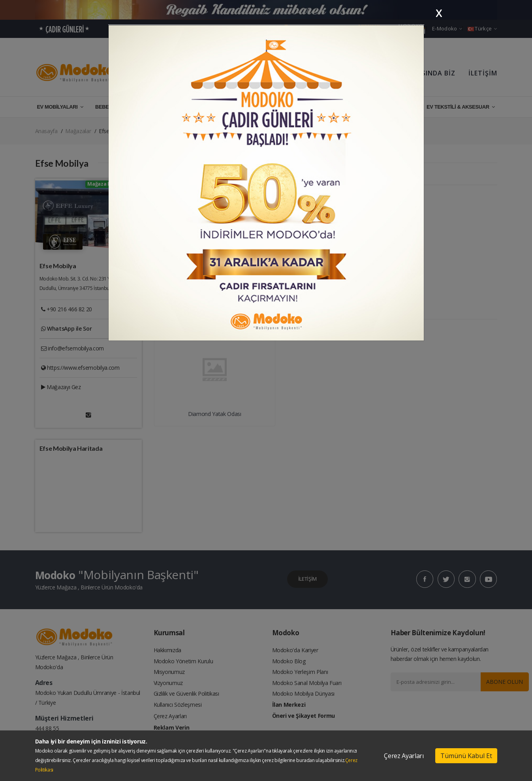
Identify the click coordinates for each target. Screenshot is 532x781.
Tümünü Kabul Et (466, 756)
